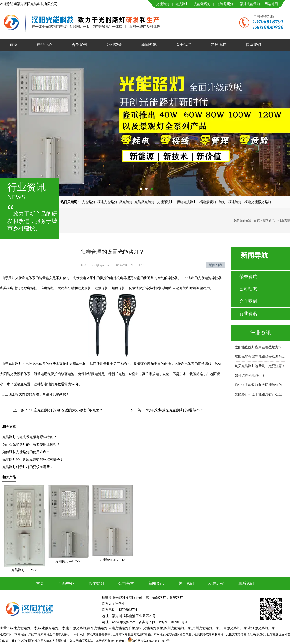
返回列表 (216, 265)
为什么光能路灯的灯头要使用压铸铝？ (31, 444)
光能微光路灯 (145, 202)
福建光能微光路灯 (258, 202)
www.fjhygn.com (99, 265)
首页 (14, 45)
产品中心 (44, 45)
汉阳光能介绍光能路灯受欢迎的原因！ (261, 357)
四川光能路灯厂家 (178, 628)
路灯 (222, 202)
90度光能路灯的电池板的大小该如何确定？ (66, 410)
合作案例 (79, 45)
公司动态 (248, 289)
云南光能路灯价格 (122, 628)
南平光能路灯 (97, 628)
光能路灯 (163, 4)
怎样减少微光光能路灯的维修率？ (174, 410)
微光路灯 (182, 4)
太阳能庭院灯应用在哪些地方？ (258, 347)
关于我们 (184, 45)
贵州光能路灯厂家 (206, 628)
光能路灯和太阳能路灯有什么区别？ (261, 394)
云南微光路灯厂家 (233, 628)
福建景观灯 (208, 202)
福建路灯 (235, 202)
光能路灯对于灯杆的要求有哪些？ (28, 467)
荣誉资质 (248, 277)
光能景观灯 (202, 4)
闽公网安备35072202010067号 (151, 641)
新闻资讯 (149, 45)
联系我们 (253, 45)
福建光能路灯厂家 (24, 628)
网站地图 (271, 4)
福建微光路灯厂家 (52, 628)
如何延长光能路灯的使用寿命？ (26, 452)
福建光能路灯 (250, 4)
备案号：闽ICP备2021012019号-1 (163, 622)
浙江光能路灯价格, (150, 628)
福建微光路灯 (187, 202)
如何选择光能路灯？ (250, 375)
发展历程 (218, 45)
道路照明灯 (225, 4)
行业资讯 (248, 314)
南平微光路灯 (76, 628)
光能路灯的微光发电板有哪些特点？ (29, 437)
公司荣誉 (114, 45)
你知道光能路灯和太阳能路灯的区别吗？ (261, 385)
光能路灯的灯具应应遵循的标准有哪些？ (33, 459)
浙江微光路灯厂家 (261, 628)
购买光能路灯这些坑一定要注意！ (260, 366)
